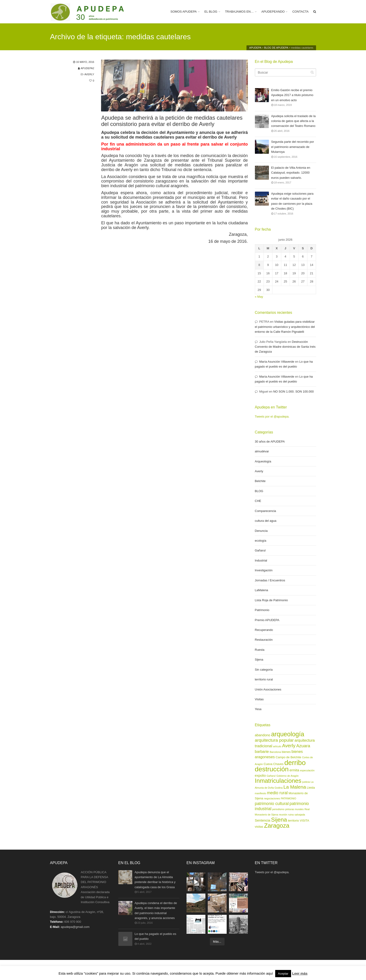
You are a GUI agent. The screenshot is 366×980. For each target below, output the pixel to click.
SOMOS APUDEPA (183, 12)
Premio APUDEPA (267, 620)
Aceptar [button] (283, 974)
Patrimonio (262, 610)
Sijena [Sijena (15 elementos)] (279, 820)
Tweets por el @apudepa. (272, 417)
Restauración (264, 640)
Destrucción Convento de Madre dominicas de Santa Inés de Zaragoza (285, 347)
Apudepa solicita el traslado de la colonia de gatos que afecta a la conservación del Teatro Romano (294, 121)
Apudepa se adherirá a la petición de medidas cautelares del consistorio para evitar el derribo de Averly (172, 121)
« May (259, 297)
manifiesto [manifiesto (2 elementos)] (261, 793)
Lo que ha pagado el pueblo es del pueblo (156, 937)
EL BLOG (211, 12)
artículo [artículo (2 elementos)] (277, 746)
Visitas (259, 699)
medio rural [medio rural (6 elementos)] (277, 793)
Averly (89, 74)
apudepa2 (88, 68)
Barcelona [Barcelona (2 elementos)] (275, 752)
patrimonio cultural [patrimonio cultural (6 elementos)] (272, 804)
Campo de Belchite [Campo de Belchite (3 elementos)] (289, 757)
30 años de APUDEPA (270, 442)
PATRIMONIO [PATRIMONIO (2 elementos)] (289, 798)
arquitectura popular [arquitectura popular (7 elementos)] (274, 740)
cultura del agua (266, 521)
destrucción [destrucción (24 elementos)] (272, 769)
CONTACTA (300, 12)
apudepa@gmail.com (75, 927)
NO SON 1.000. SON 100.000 (293, 392)
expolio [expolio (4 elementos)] (260, 776)
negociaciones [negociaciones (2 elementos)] (272, 798)
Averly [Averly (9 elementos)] (289, 746)
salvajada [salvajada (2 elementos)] (300, 815)
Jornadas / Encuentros (270, 580)
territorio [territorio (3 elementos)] (293, 821)
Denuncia (261, 531)
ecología (261, 541)
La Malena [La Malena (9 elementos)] (295, 787)
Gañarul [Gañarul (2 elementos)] (271, 776)
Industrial (261, 560)
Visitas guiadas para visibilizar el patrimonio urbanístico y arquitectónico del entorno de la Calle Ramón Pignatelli (285, 327)
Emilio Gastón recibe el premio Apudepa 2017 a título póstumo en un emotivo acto (292, 95)
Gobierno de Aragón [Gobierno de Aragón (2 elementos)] (287, 776)
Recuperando (264, 630)
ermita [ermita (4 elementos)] (294, 770)
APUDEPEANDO (273, 12)
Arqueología (263, 461)
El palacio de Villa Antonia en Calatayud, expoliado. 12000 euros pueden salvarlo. (291, 173)
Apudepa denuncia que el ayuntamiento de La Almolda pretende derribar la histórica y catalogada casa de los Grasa (155, 880)
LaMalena (262, 590)
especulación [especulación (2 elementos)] (307, 770)
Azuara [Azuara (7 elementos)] (303, 746)
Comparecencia (266, 511)
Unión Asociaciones (268, 689)
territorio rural (264, 679)
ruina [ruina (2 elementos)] (291, 815)
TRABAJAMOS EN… (239, 12)
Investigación (264, 570)
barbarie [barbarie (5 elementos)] (262, 751)
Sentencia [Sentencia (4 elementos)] (263, 820)
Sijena (259, 660)
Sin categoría (264, 670)
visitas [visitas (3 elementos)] (259, 827)
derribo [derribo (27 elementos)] (295, 763)
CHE (258, 501)
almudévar (262, 451)
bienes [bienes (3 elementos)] (286, 752)
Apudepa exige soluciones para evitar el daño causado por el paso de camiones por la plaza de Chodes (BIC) (292, 201)
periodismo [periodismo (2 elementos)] (278, 809)
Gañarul (260, 550)
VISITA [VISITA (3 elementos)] (304, 821)
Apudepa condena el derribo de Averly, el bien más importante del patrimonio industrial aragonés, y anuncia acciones (156, 910)
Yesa (258, 709)
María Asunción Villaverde (277, 362)
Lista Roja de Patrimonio (271, 600)
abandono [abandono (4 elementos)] (263, 735)
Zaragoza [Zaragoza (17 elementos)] (277, 826)
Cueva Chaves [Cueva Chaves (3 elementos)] (274, 764)
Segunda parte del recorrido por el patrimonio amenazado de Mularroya (293, 147)
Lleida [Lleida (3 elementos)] (311, 788)
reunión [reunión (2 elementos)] (283, 815)
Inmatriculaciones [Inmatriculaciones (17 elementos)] (278, 781)
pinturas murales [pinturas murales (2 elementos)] (294, 809)
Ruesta (260, 650)
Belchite (260, 481)
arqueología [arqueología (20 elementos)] (288, 734)
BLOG (259, 491)
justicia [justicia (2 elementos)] (306, 782)
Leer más (300, 973)
